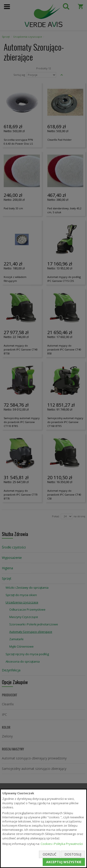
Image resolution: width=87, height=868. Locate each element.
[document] (43, 828)
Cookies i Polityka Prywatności (62, 844)
